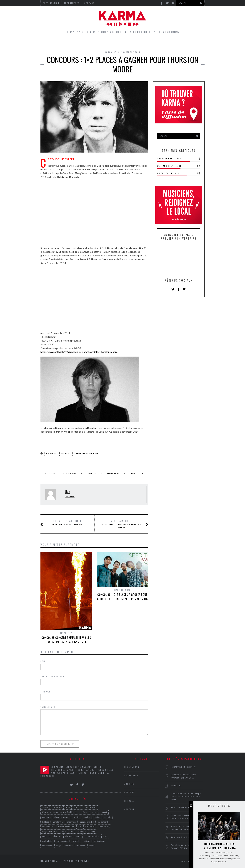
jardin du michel (87, 822)
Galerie (173, 43)
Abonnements (132, 775)
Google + (137, 473)
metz (72, 831)
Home (70, 43)
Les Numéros (151, 43)
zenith (92, 846)
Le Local (107, 43)
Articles (87, 43)
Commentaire (48, 707)
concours (51, 453)
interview (72, 822)
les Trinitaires (48, 827)
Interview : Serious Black (182, 807)
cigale (94, 812)
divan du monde (62, 817)
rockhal (65, 453)
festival (97, 817)
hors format (58, 822)
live (80, 827)
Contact (129, 809)
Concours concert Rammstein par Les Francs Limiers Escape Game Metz (66, 640)
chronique (82, 812)
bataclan (78, 807)
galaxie (108, 817)
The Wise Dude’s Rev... (170, 159)
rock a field (47, 841)
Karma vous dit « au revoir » (184, 767)
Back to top (187, 861)
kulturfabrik (103, 822)
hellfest (45, 822)
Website (70, 497)
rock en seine (62, 841)
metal (64, 831)
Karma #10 (176, 786)
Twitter (92, 473)
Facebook (70, 473)
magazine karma (50, 831)
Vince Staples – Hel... (170, 173)
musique (82, 831)
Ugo (67, 492)
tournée (69, 846)
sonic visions (100, 841)
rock (105, 836)
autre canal (57, 807)
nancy (93, 831)
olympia (69, 836)
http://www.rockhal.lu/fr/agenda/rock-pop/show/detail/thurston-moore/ (79, 352)
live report (90, 827)
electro (87, 817)
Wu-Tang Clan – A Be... (171, 166)
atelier (45, 807)
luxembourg (104, 827)
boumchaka (91, 807)
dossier (76, 817)
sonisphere (47, 846)
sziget (59, 846)
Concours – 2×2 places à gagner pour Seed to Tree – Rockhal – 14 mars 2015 (122, 597)
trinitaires (81, 846)
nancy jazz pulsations (52, 836)
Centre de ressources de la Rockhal (58, 812)
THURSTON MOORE (86, 453)
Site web (46, 692)
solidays (86, 841)
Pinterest (113, 473)
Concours (127, 43)
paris (79, 836)
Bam (68, 807)
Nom (44, 661)
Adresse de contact (53, 676)
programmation (92, 836)
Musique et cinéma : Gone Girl (65, 523)
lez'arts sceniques (66, 827)
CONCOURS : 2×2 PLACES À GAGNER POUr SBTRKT (121, 524)
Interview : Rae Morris (181, 837)
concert (103, 812)
